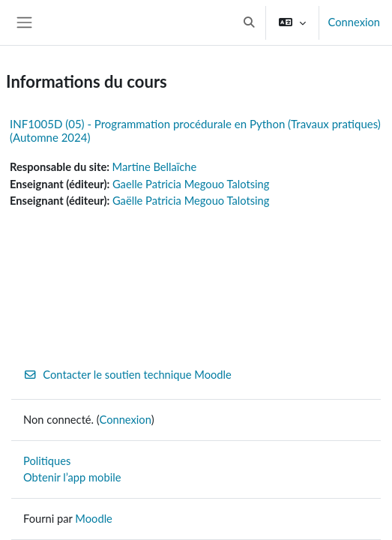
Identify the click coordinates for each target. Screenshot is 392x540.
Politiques (47, 461)
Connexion (354, 22)
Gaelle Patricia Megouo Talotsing (191, 184)
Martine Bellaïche (155, 167)
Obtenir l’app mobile (72, 477)
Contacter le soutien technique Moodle (127, 375)
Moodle (94, 519)
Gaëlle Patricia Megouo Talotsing (191, 201)
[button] (249, 22)
